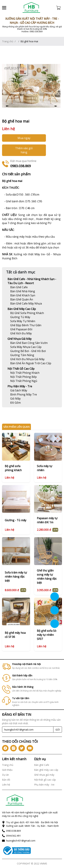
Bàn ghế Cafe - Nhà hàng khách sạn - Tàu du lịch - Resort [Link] (32, 281)
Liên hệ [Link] (6, 785)
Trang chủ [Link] (8, 41)
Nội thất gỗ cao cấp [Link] (21, 369)
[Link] (31, 8)
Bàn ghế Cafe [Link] (42, 765)
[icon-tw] (22, 748)
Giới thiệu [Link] (7, 770)
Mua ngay (24, 138)
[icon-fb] (5, 748)
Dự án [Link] (5, 775)
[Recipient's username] (28, 730)
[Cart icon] (59, 8)
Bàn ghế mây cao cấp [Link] (22, 309)
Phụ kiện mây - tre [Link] (20, 386)
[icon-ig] (13, 748)
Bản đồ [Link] (6, 780)
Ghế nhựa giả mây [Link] (20, 339)
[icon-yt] (30, 748)
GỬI (58, 730)
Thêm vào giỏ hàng (24, 150)
